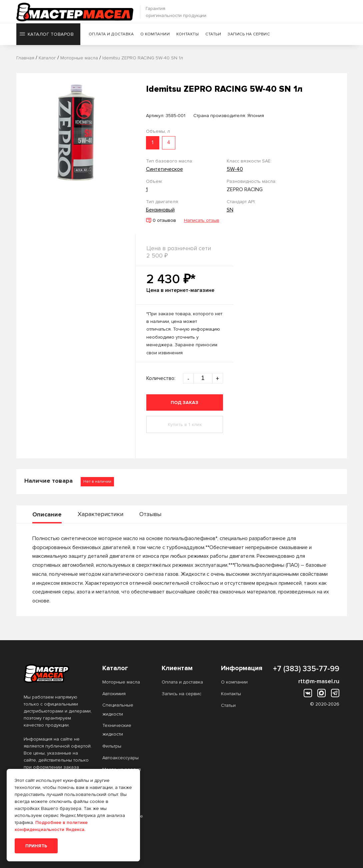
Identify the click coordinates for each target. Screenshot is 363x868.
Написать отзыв (202, 220)
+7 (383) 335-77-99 (306, 669)
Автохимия (114, 694)
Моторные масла (121, 682)
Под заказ (184, 402)
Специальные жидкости (118, 709)
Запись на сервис (249, 35)
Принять (36, 846)
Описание (47, 514)
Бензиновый (160, 210)
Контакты (188, 35)
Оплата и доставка (112, 35)
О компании (156, 35)
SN (230, 210)
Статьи (214, 35)
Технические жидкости (117, 730)
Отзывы (150, 514)
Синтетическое (164, 169)
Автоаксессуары (120, 758)
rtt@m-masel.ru (319, 681)
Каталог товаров (47, 35)
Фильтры (112, 746)
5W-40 (235, 169)
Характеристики (100, 514)
